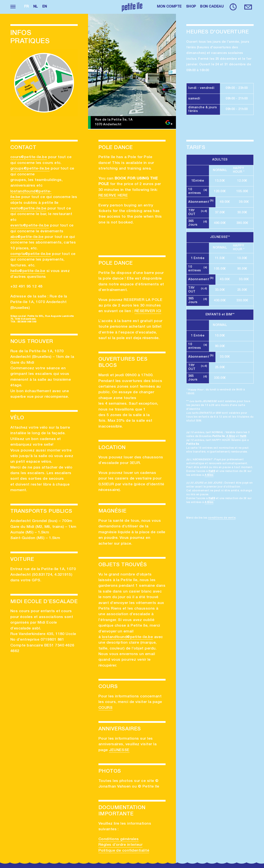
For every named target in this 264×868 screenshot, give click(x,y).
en (45, 7)
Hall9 (243, 436)
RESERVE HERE (113, 196)
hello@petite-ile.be (28, 271)
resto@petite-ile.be (28, 209)
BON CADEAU (212, 7)
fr (27, 7)
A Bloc (231, 436)
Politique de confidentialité (124, 851)
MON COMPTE (169, 7)
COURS (105, 708)
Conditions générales (119, 839)
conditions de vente (222, 518)
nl (36, 7)
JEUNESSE (119, 750)
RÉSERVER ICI (148, 311)
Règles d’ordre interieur (121, 845)
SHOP (191, 7)
